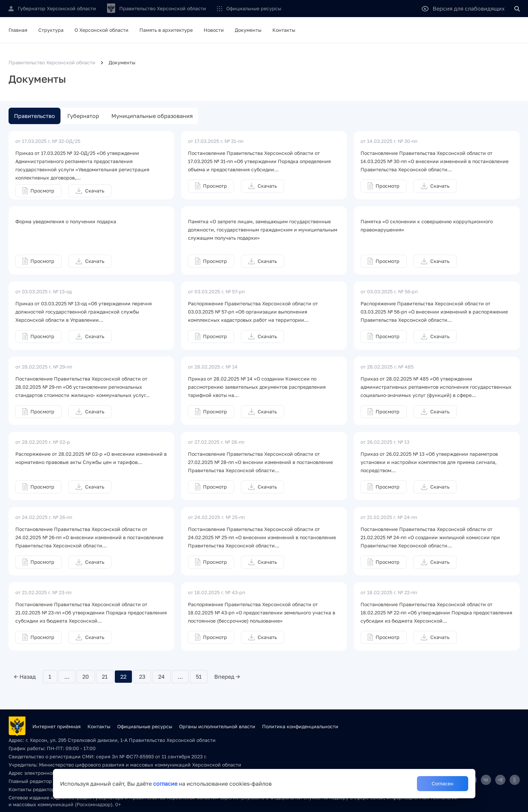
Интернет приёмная (57, 726)
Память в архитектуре (166, 30)
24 (161, 677)
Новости (214, 30)
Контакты (284, 30)
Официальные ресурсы (254, 8)
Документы (248, 30)
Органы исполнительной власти (217, 726)
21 (105, 677)
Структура (51, 30)
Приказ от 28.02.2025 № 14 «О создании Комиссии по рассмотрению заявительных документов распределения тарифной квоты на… (257, 387)
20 (86, 677)
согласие (165, 784)
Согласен (443, 783)
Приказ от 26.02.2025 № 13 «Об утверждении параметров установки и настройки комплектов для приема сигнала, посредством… (429, 462)
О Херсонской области (101, 30)
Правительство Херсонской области (52, 62)
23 (142, 677)
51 (199, 677)
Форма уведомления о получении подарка (66, 221)
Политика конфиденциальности (300, 726)
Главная (18, 30)
